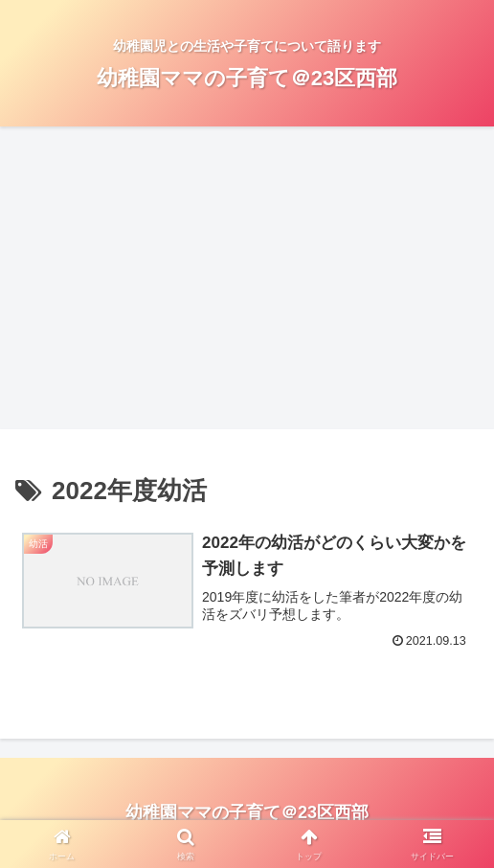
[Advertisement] (247, 284)
